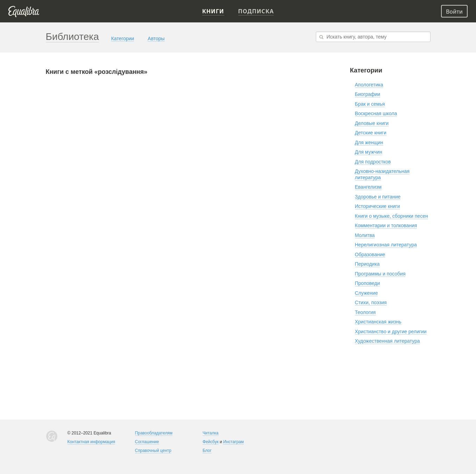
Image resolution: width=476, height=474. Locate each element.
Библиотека (72, 37)
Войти (454, 12)
